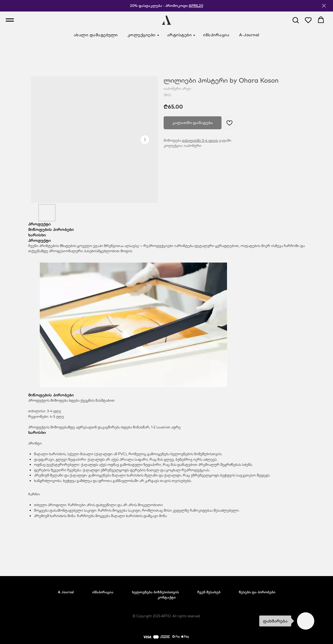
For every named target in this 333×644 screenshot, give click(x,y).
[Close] (324, 6)
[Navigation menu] (10, 20)
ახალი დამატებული (96, 35)
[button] (296, 20)
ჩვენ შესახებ (209, 592)
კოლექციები (142, 35)
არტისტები (179, 35)
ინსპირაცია (216, 35)
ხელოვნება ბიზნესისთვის (155, 592)
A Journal (66, 592)
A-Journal (249, 35)
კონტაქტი (167, 597)
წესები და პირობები (257, 592)
